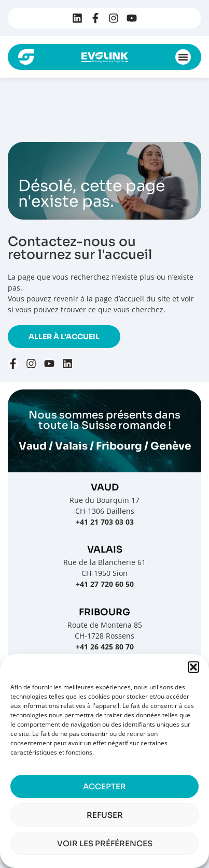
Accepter (104, 786)
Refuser (105, 815)
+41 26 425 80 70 (105, 647)
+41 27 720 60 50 (105, 584)
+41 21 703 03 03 (105, 522)
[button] (193, 667)
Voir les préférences (105, 843)
